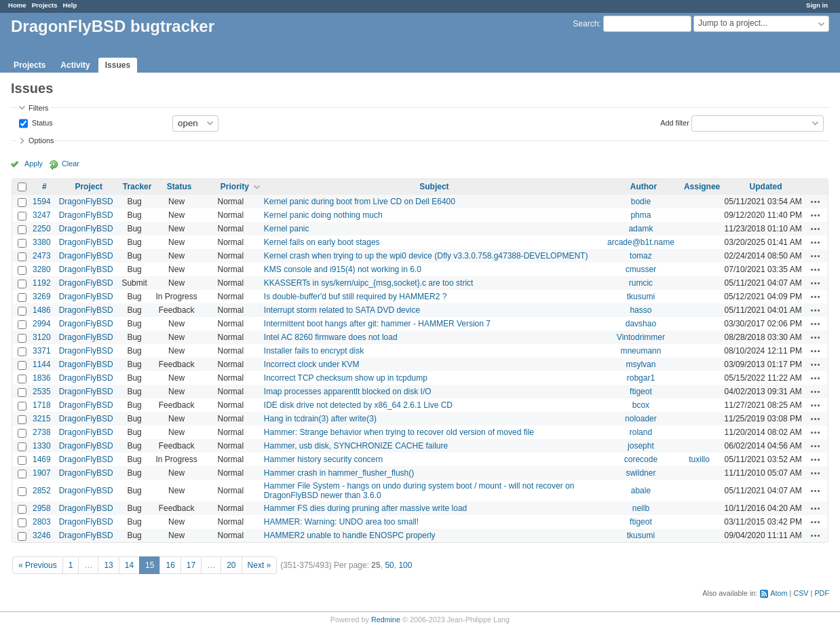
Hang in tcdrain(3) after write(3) (320, 419)
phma (641, 215)
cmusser (641, 269)
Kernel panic (287, 229)
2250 (42, 229)
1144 (42, 364)
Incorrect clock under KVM (312, 364)
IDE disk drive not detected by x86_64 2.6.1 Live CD (358, 405)
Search (586, 24)
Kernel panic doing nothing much (323, 215)
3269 (42, 297)
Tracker (137, 187)
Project (89, 187)
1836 (42, 378)
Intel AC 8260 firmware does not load (331, 337)
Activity (75, 65)
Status (41, 122)
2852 (42, 491)
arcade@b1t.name (641, 242)
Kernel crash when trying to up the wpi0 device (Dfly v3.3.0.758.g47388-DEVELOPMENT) (426, 256)
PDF (822, 593)
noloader (641, 419)
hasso (641, 310)
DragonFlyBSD (86, 202)
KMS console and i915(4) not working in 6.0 (343, 269)
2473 (42, 256)
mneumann (641, 351)
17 (191, 565)
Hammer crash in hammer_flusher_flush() (339, 473)
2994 (42, 324)
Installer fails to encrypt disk (314, 351)
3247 (42, 215)
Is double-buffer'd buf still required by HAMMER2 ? (356, 297)
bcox (641, 405)
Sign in (817, 5)
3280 (42, 269)
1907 (42, 473)
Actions (816, 202)
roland (641, 432)
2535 (42, 392)
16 (170, 565)
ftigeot (641, 392)
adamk (641, 229)
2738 (42, 432)
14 (129, 565)
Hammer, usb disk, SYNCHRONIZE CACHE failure (356, 446)
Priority (235, 187)
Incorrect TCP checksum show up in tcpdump (346, 378)
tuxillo (699, 459)
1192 (42, 283)
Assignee (702, 187)
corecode (641, 459)
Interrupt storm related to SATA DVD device (342, 310)
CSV (801, 593)
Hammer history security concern (323, 459)
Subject (434, 187)
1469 (42, 459)
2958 (42, 508)
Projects (45, 5)
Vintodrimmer (641, 337)
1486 (42, 310)
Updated (766, 187)
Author (644, 187)
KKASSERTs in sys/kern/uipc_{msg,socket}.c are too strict (369, 283)
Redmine (386, 620)
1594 (42, 202)
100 (405, 565)
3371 (42, 351)
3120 (42, 337)
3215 (42, 419)
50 (389, 565)
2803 (42, 522)
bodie (641, 202)
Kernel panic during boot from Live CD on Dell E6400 (360, 202)
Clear (71, 164)
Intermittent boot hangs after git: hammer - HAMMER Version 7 (377, 324)
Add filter (675, 122)
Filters (38, 108)
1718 (42, 405)
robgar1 (641, 378)
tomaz (641, 256)
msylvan (641, 364)
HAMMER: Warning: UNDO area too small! (341, 522)
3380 (42, 242)
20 (231, 565)
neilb (641, 508)
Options (41, 140)
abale (641, 491)
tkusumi (641, 297)
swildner (641, 473)
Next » (260, 565)
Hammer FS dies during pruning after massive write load (365, 508)
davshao (641, 324)
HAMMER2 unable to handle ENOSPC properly (350, 535)
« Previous (38, 565)
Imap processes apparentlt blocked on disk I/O (348, 392)
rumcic (641, 283)
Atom (779, 593)
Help (70, 5)
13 (108, 565)
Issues (118, 65)
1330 (42, 446)
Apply (34, 164)
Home (17, 5)
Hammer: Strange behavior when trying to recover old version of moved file (399, 432)
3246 (42, 535)
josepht (641, 446)
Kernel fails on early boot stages (322, 242)
